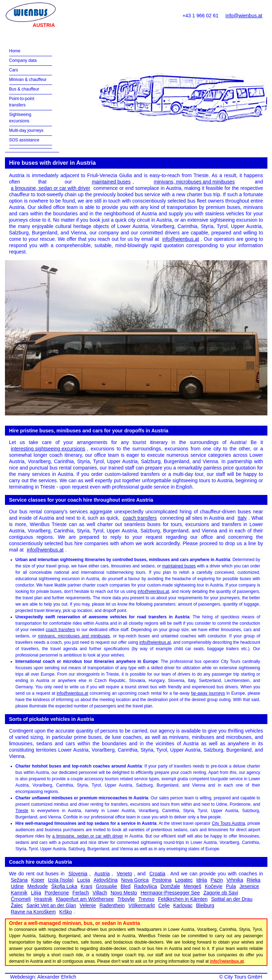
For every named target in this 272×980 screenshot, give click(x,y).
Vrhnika (235, 880)
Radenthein (112, 905)
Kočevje (214, 886)
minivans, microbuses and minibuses (194, 182)
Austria (102, 874)
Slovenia (78, 874)
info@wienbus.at (244, 16)
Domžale (170, 886)
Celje (164, 905)
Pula (231, 886)
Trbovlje (126, 899)
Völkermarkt (141, 905)
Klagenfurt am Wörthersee (85, 899)
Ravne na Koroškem (33, 912)
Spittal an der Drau (232, 899)
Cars (14, 70)
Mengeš (192, 886)
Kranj (87, 886)
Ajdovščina (106, 880)
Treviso (146, 899)
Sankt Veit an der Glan (51, 905)
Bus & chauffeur (24, 89)
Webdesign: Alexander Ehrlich (43, 977)
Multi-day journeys (26, 130)
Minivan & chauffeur (28, 80)
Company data (23, 60)
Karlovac (183, 905)
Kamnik (19, 893)
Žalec (17, 905)
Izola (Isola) (61, 880)
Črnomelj (21, 899)
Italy (242, 518)
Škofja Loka (64, 886)
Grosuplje (107, 886)
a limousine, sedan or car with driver (51, 188)
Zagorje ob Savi (221, 893)
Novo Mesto (124, 893)
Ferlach (81, 893)
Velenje (88, 905)
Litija (36, 893)
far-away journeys (208, 693)
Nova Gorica (135, 880)
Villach (100, 893)
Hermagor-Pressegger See (170, 893)
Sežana (19, 880)
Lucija (84, 880)
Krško (66, 912)
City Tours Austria (228, 823)
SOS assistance (24, 140)
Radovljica (146, 886)
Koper (38, 880)
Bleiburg (205, 905)
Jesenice (249, 886)
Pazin (217, 880)
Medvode (38, 886)
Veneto (124, 874)
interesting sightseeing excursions (48, 449)
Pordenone (57, 893)
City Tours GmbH (243, 977)
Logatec (184, 880)
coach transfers (140, 518)
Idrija (202, 880)
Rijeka (253, 880)
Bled (125, 886)
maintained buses (111, 182)
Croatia (157, 874)
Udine (18, 886)
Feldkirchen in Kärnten (183, 899)
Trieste (22, 811)
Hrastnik (43, 899)
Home (15, 51)
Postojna (162, 880)
